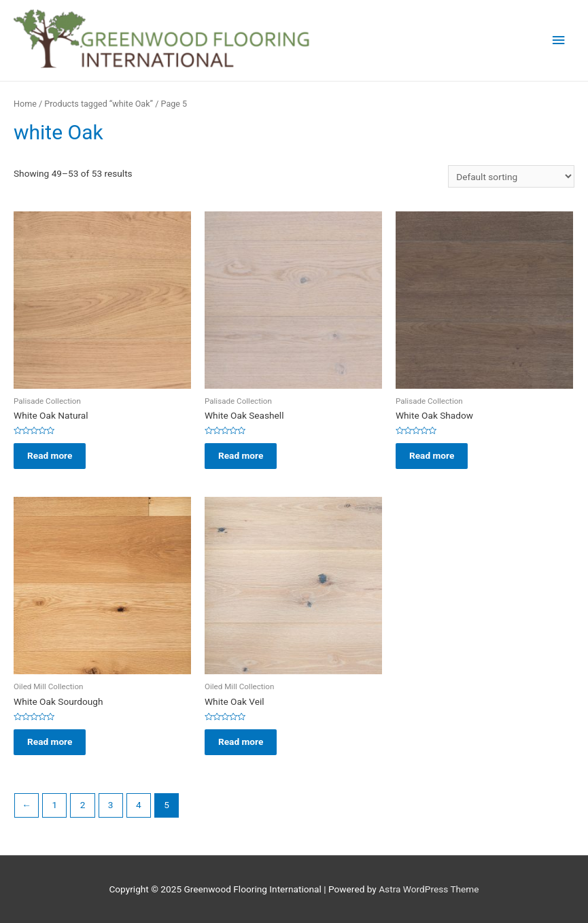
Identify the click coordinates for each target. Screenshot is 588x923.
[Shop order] (511, 177)
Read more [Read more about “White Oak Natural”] (50, 455)
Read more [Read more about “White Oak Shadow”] (432, 455)
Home (25, 104)
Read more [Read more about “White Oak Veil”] (241, 742)
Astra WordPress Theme (429, 889)
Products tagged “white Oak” (99, 104)
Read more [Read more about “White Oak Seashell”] (241, 455)
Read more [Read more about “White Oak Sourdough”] (50, 742)
